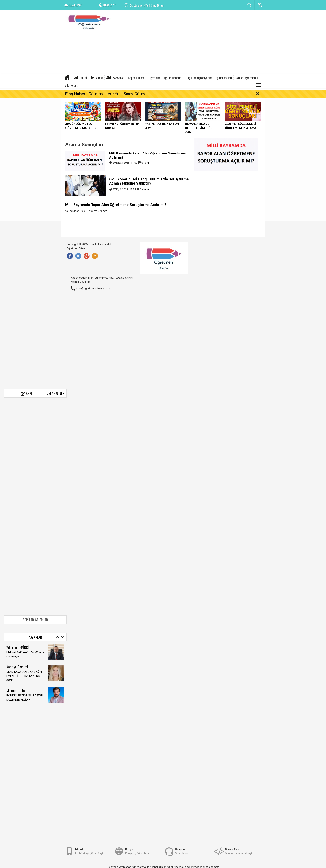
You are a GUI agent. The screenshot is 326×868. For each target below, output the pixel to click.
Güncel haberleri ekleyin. (239, 851)
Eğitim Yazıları (224, 78)
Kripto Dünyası (137, 78)
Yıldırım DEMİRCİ (18, 647)
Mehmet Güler (16, 690)
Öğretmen (155, 78)
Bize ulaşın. (182, 851)
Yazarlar (119, 78)
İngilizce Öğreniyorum (199, 78)
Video (99, 78)
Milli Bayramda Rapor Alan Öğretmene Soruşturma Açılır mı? (116, 205)
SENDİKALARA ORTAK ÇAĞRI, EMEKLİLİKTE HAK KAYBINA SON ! (24, 676)
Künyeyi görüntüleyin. (138, 851)
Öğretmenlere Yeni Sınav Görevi (147, 5)
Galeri (83, 78)
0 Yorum (146, 163)
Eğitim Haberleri (173, 78)
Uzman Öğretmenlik (247, 78)
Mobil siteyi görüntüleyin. (90, 851)
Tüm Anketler (55, 393)
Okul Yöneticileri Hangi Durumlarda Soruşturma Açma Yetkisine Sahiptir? (149, 181)
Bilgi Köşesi (72, 85)
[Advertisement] (189, 43)
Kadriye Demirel (17, 667)
